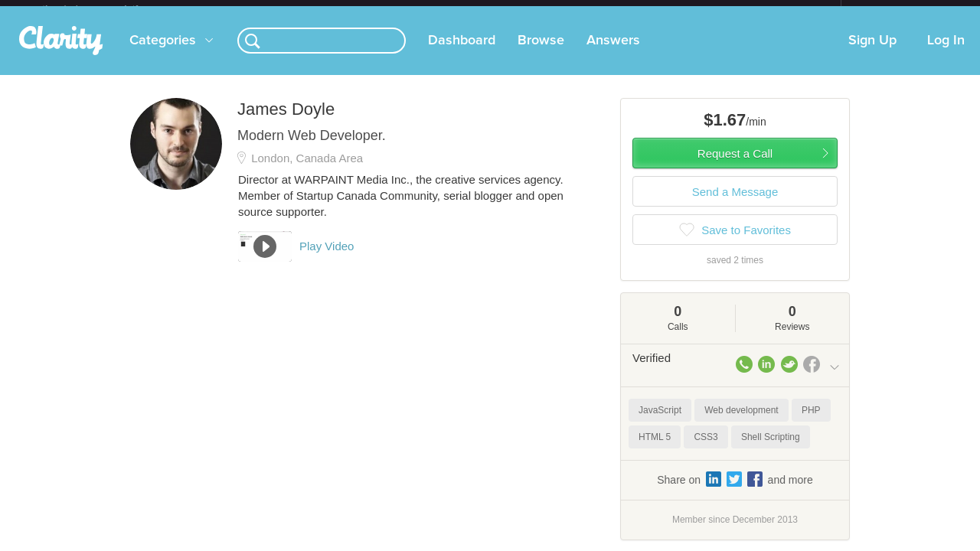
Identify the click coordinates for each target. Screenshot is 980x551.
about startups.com (895, 10)
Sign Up (872, 53)
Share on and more (735, 491)
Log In (946, 53)
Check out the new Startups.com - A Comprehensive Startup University (674, 10)
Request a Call (735, 166)
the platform (106, 9)
